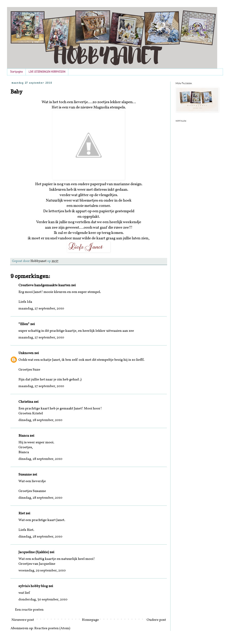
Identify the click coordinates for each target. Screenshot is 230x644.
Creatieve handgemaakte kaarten (44, 285)
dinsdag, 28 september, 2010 (40, 420)
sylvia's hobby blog (33, 586)
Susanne (25, 475)
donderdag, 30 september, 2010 (43, 600)
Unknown (26, 353)
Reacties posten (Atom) (52, 628)
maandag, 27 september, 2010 (41, 309)
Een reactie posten (29, 610)
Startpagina (16, 72)
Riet (22, 513)
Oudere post (156, 620)
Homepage (90, 620)
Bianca (24, 436)
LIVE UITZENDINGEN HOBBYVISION (47, 72)
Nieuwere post (23, 620)
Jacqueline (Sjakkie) (34, 552)
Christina (26, 402)
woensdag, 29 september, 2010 (42, 571)
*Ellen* (24, 324)
